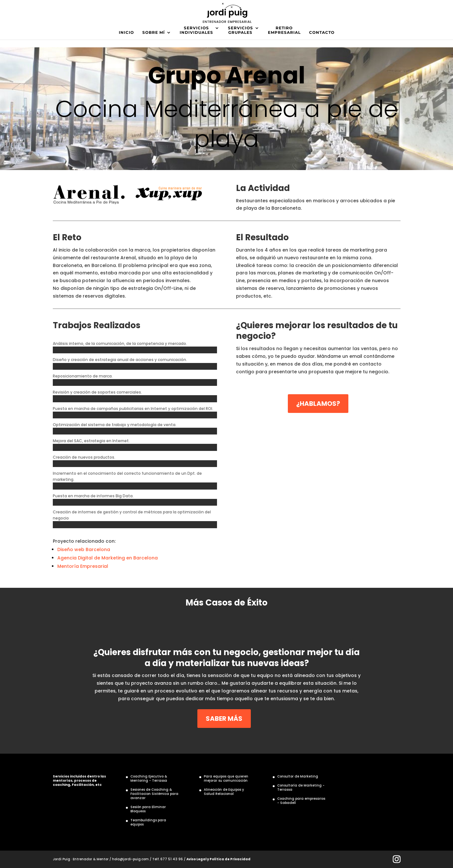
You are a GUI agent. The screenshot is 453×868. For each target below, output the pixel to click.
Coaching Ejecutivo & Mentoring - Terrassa (149, 778)
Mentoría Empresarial (83, 566)
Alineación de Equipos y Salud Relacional (224, 792)
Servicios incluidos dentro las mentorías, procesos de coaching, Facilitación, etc (79, 781)
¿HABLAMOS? (318, 404)
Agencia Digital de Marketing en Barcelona (108, 558)
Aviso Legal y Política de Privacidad (218, 859)
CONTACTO (322, 33)
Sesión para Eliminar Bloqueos (148, 809)
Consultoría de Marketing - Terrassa (301, 787)
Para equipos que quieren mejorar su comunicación (226, 778)
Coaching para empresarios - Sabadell (301, 801)
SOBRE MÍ (154, 33)
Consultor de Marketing (298, 776)
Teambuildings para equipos (148, 822)
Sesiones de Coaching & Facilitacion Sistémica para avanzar (154, 794)
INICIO (126, 33)
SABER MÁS (224, 719)
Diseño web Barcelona (84, 549)
